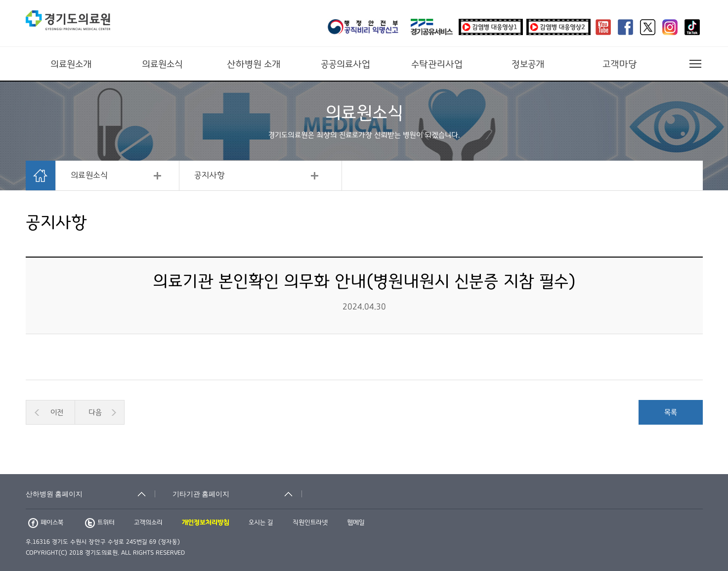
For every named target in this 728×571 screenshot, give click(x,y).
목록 (671, 412)
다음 (95, 412)
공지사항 (210, 176)
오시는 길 (261, 523)
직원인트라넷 (310, 523)
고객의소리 (148, 523)
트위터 (100, 523)
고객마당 (620, 64)
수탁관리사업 (437, 64)
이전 (57, 412)
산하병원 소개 (254, 64)
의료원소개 (71, 64)
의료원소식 (162, 64)
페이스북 (46, 523)
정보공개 (528, 64)
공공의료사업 (345, 64)
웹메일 (356, 523)
